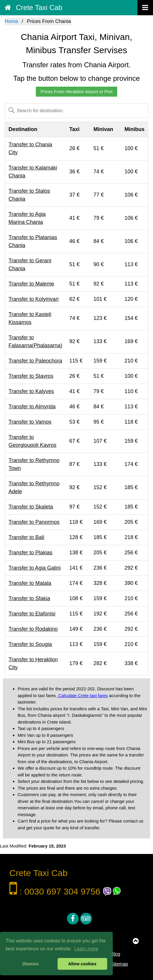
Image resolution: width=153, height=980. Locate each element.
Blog (115, 954)
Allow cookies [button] (82, 964)
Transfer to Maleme (31, 284)
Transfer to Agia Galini (35, 568)
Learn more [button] (86, 949)
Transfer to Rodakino (33, 629)
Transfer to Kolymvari (33, 299)
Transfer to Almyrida (32, 407)
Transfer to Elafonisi (32, 614)
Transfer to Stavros (31, 376)
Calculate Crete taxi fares (82, 695)
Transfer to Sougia (30, 644)
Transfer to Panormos (34, 522)
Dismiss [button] (30, 964)
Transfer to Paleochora (35, 361)
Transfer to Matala (30, 583)
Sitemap (119, 964)
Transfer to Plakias (30, 553)
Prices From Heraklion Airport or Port (76, 92)
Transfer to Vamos (30, 422)
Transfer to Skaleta (31, 507)
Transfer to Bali (26, 537)
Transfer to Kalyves (31, 391)
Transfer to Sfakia (29, 598)
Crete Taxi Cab (33, 7)
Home (11, 21)
